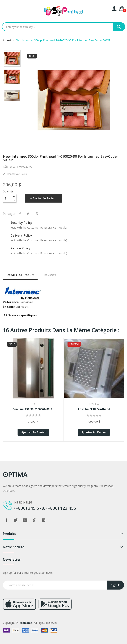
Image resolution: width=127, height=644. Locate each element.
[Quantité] (7, 198)
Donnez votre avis (16, 174)
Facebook (6, 520)
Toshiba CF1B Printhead (94, 409)
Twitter (16, 520)
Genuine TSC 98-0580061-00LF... (33, 409)
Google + (34, 520)
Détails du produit (20, 275)
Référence (11, 302)
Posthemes (26, 623)
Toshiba (94, 404)
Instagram (44, 520)
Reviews (50, 275)
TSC (33, 404)
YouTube (25, 520)
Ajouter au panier (43, 198)
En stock (9, 307)
